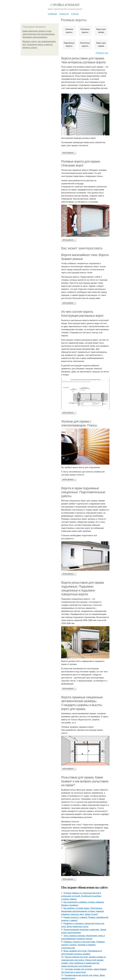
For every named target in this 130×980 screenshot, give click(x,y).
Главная (52, 14)
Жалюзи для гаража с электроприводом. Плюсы (79, 423)
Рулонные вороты (85, 31)
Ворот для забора (101, 31)
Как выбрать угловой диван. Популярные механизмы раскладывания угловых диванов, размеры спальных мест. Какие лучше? (83, 911)
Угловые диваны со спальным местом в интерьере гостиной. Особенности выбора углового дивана (81, 896)
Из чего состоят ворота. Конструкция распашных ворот (82, 314)
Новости (64, 14)
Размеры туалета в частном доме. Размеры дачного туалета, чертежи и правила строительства (83, 945)
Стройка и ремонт (65, 5)
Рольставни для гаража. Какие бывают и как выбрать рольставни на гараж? (85, 781)
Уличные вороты (69, 31)
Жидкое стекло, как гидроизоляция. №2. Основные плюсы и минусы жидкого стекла (39, 45)
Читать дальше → (69, 153)
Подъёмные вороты (69, 44)
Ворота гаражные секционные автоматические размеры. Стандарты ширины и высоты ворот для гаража (82, 703)
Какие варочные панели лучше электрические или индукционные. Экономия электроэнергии (39, 34)
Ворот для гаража (101, 44)
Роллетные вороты (85, 44)
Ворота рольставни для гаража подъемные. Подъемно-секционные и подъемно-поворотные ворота (83, 588)
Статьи (75, 14)
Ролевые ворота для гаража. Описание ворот (81, 163)
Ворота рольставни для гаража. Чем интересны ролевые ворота (83, 60)
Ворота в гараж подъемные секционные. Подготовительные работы (83, 492)
